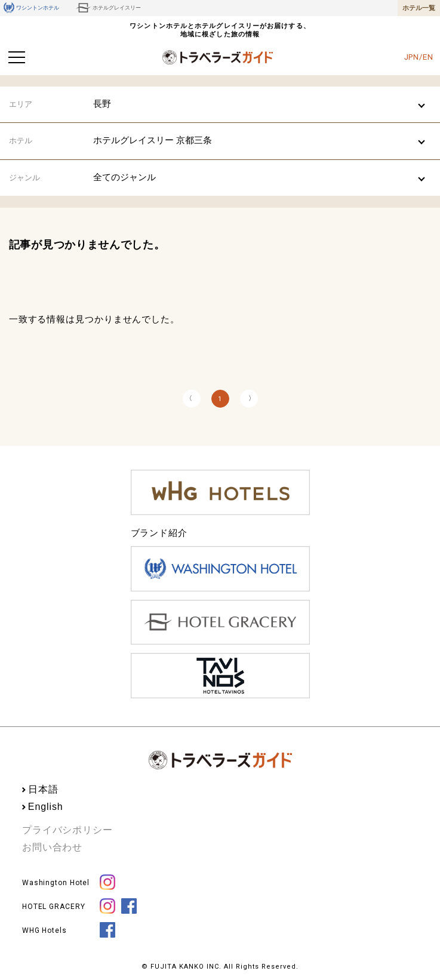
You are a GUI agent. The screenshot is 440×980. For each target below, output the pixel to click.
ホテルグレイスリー (108, 8)
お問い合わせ (52, 847)
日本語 (43, 789)
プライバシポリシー (67, 830)
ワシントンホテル (31, 8)
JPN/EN (419, 57)
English (46, 807)
